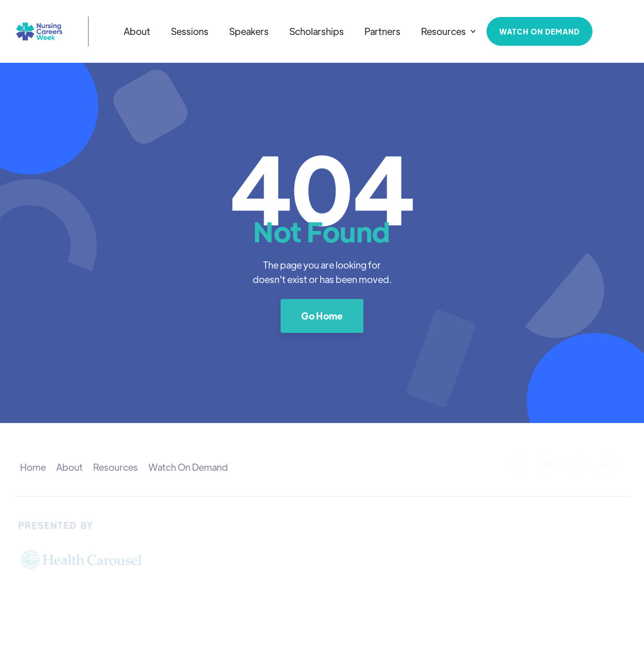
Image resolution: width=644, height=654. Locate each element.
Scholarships (317, 31)
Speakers (249, 31)
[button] (449, 31)
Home (33, 467)
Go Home (322, 316)
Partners (382, 31)
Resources (116, 467)
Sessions (190, 31)
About (137, 31)
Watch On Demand (188, 467)
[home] (39, 31)
